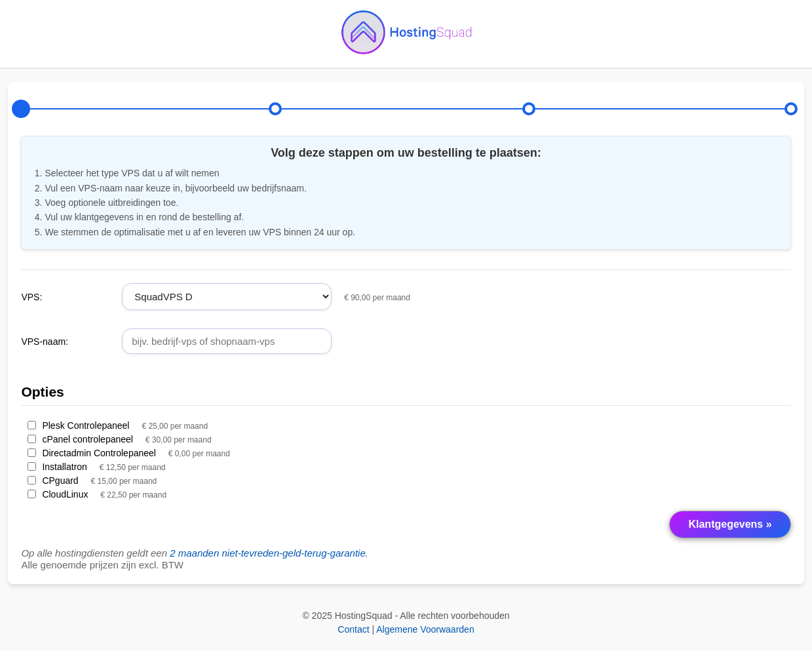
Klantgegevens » (730, 524)
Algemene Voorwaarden (425, 629)
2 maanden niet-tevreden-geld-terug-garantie (268, 553)
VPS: (31, 297)
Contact (353, 629)
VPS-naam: (45, 342)
